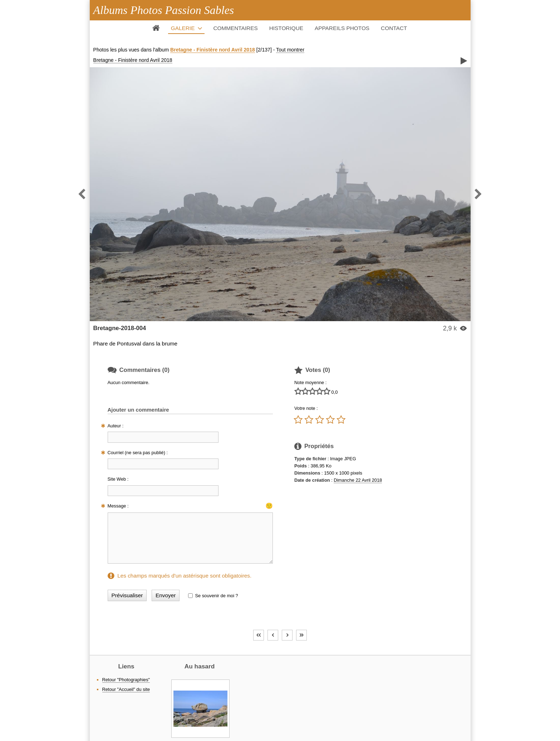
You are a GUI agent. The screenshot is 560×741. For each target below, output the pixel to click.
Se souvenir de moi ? (216, 596)
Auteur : (116, 426)
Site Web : (118, 479)
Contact (394, 28)
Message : (118, 506)
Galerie (183, 28)
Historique (286, 28)
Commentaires (235, 28)
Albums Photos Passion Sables (164, 10)
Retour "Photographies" (126, 680)
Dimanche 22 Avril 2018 (358, 480)
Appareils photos (342, 28)
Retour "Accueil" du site (126, 689)
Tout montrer (290, 50)
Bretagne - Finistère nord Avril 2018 (213, 50)
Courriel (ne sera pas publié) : (138, 453)
